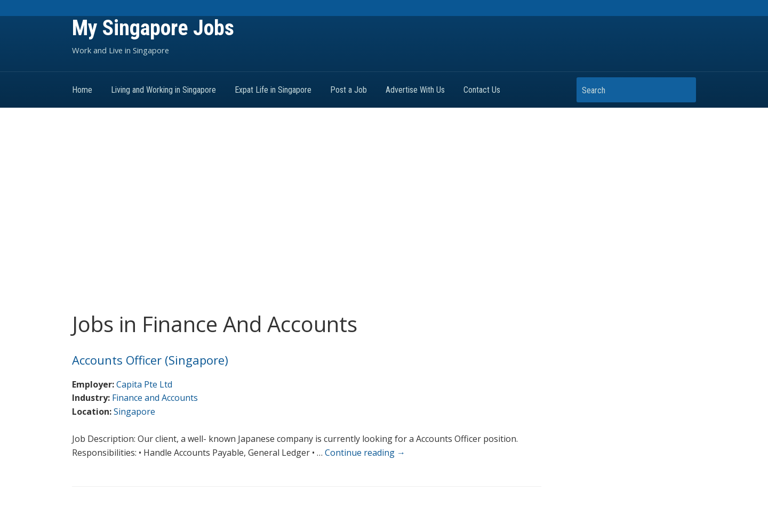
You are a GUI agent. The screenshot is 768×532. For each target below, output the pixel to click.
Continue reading (365, 453)
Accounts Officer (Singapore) (150, 360)
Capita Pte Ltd (144, 384)
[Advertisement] (384, 210)
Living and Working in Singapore (163, 90)
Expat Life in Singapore (273, 90)
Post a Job (349, 90)
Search (683, 90)
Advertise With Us (415, 90)
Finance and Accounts (155, 398)
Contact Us (482, 90)
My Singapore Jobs (153, 28)
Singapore (134, 412)
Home (82, 90)
